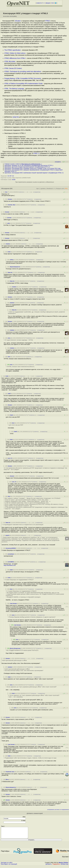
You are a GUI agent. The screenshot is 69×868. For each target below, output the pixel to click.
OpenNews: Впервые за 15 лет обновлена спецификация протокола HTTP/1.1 (29, 165)
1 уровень (43, 189)
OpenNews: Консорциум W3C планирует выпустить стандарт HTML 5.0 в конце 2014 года (32, 168)
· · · (29, 192)
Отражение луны (10, 772)
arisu (9, 338)
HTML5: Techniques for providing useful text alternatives (23, 71)
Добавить (49, 866)
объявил (18, 21)
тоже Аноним (13, 603)
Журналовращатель (15, 267)
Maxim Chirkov (64, 865)
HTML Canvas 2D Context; (13, 68)
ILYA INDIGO (11, 562)
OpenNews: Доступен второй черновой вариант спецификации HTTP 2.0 (27, 167)
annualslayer (11, 554)
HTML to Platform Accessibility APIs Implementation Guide (23, 84)
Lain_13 (10, 458)
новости (39, 3)
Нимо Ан (10, 272)
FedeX (11, 415)
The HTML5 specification (13, 50)
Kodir (9, 252)
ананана (12, 303)
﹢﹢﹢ (26, 192)
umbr (8, 223)
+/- (54, 189)
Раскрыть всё (60, 189)
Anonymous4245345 (11, 548)
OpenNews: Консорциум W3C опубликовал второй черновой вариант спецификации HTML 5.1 (34, 173)
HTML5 (48, 21)
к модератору (37, 192)
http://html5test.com (10, 565)
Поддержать (56, 866)
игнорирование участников (53, 810)
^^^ (27, 199)
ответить (21, 192)
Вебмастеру (65, 866)
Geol (9, 357)
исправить (58, 162)
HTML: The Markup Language (14, 89)
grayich (7, 535)
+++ (44, 3)
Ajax (38, 189)
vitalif (9, 394)
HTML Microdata (10, 61)
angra (11, 570)
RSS (66, 189)
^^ (25, 199)
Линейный (50, 189)
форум (48, 3)
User (6, 192)
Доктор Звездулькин (15, 648)
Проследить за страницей (9, 866)
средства (16, 117)
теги (52, 3)
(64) (11, 188)
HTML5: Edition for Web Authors (15, 53)
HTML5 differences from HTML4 (15, 58)
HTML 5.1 (36, 153)
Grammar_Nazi (11, 205)
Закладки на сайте (7, 865)
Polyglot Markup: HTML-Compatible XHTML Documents (23, 78)
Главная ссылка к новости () (23, 164)
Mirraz (7, 779)
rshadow (8, 244)
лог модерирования (64, 810)
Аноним (10, 199)
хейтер (12, 260)
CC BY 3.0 (11, 176)
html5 (14, 180)
